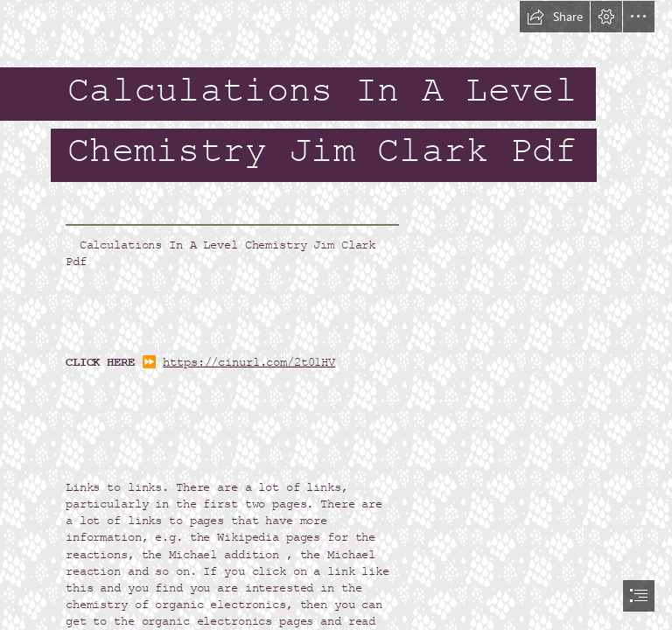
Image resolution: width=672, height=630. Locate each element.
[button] (555, 17)
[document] (336, 315)
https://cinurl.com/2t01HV (249, 362)
